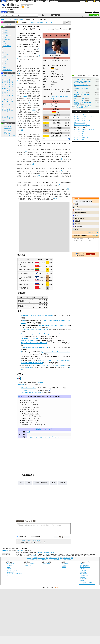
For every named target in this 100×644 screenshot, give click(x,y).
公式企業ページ (65, 563)
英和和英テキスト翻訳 (26, 521)
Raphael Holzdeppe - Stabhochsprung (32, 393)
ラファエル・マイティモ (81, 137)
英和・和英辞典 (22, 1)
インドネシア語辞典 (85, 575)
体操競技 (27, 81)
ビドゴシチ (42, 263)
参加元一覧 (96, 12)
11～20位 (82, 201)
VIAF (29, 432)
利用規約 (9, 569)
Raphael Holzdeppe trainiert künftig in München (53, 325)
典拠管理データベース (43, 429)
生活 (5, 53)
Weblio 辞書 (91, 1)
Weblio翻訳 (82, 569)
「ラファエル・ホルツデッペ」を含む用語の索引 (31, 540)
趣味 (5, 57)
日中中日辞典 (31, 1)
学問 (5, 48)
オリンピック (56, 115)
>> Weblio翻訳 (95, 236)
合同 (29, 483)
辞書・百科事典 (13, 19)
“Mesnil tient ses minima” (29, 341)
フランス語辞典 (84, 574)
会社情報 (64, 565)
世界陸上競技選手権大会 (36, 397)
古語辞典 (47, 1)
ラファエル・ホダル (80, 123)
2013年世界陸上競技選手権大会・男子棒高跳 (83, 82)
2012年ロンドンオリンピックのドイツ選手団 (83, 107)
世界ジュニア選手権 (56, 133)
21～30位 (89, 201)
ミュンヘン (54, 82)
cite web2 (29, 367)
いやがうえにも (79, 227)
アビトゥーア (25, 143)
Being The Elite (80, 218)
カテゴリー (53, 22)
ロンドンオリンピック (24, 173)
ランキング (47, 22)
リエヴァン (46, 154)
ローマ (29, 190)
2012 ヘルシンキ (56, 131)
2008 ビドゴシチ (56, 136)
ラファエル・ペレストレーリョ (83, 121)
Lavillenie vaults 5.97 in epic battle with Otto (35, 347)
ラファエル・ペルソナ (80, 114)
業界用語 (6, 33)
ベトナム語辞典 (84, 579)
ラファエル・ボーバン (80, 133)
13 (55, 198)
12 (68, 189)
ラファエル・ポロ (79, 135)
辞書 (3, 1)
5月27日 (62, 483)
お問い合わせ (47, 563)
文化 (5, 50)
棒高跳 (53, 71)
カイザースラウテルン (57, 79)
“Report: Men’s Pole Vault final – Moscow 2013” (55, 365)
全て (3, 29)
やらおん (78, 224)
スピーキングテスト (9, 135)
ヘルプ (97, 1)
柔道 (21, 81)
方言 (5, 68)
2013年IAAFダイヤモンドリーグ (82, 95)
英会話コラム (8, 126)
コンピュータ (7, 35)
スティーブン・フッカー (32, 414)
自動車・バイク (8, 39)
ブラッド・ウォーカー (31, 411)
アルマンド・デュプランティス (36, 425)
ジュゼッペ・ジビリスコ (32, 407)
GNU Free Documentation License (45, 553)
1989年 (53, 77)
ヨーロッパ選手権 (56, 128)
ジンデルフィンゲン (42, 149)
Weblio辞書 (33, 556)
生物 (5, 61)
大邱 (44, 143)
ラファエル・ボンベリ (80, 131)
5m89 (51, 284)
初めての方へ (89, 12)
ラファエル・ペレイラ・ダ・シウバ (84, 117)
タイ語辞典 (83, 577)
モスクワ (29, 192)
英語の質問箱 (8, 131)
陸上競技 (34, 38)
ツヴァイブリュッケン (26, 49)
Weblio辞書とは (11, 563)
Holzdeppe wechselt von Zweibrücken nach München (38, 316)
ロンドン (42, 281)
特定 (53, 483)
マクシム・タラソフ (24, 100)
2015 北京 (56, 125)
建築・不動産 (7, 46)
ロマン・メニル (24, 159)
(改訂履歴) (47, 554)
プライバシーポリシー (12, 570)
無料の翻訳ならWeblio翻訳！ (28, 6)
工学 (5, 44)
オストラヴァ (57, 56)
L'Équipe (49, 341)
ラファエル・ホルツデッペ (29, 388)
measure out (79, 210)
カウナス (29, 134)
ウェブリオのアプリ (30, 563)
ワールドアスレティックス (45, 388)
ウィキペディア (24, 22)
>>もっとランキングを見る (91, 232)
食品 (5, 63)
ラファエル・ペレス (80, 119)
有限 (21, 483)
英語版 (25, 56)
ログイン (82, 1)
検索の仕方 (10, 565)
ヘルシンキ (37, 168)
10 (39, 176)
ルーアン (32, 307)
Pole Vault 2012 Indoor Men (30, 338)
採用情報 (64, 567)
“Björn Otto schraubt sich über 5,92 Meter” (34, 343)
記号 (3, 121)
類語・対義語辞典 (12, 1)
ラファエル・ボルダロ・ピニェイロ (84, 129)
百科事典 (21, 19)
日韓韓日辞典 (39, 1)
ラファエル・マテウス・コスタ (83, 140)
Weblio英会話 (8, 129)
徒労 (77, 229)
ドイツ (57, 69)
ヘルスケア (6, 55)
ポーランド (30, 108)
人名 (5, 66)
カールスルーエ (34, 305)
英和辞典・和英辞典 (85, 567)
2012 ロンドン (56, 118)
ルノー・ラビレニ (24, 196)
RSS (57, 588)
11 (60, 185)
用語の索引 (40, 22)
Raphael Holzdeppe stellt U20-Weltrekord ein (35, 330)
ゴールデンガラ (42, 190)
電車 (5, 37)
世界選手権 (56, 120)
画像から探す (28, 565)
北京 (26, 87)
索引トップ (33, 22)
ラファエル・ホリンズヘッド (82, 125)
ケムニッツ (38, 152)
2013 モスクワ (56, 123)
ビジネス (6, 31)
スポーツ (6, 59)
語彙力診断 (7, 133)
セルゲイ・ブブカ (32, 400)
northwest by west (41, 483)
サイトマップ (10, 572)
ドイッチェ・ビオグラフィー (52, 437)
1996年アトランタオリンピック (27, 51)
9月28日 (57, 77)
